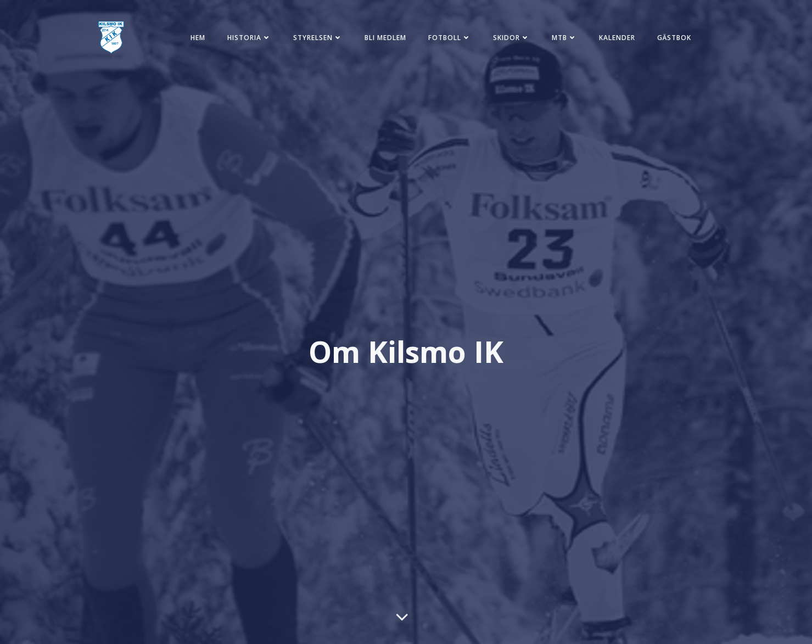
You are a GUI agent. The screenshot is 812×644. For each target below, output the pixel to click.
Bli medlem (385, 38)
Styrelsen (318, 38)
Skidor (511, 38)
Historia (249, 38)
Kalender (617, 38)
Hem (198, 38)
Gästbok (674, 38)
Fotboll (450, 38)
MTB (564, 38)
